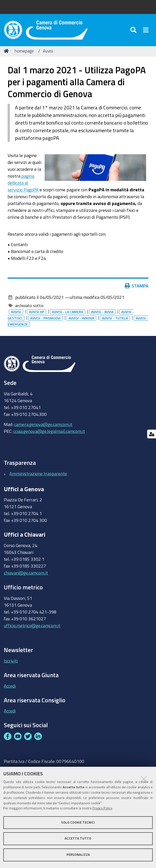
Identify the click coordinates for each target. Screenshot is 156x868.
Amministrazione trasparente (38, 474)
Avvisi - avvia (102, 313)
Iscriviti (11, 661)
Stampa (137, 286)
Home (7, 51)
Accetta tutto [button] (78, 838)
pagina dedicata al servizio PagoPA (23, 183)
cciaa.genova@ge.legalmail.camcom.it (49, 432)
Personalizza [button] (78, 855)
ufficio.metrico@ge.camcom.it (32, 626)
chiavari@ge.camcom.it (26, 573)
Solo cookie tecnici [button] (78, 822)
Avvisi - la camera (68, 313)
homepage (24, 51)
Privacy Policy (102, 808)
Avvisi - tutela (115, 319)
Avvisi (48, 51)
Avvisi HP (37, 313)
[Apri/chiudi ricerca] (134, 30)
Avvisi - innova (81, 319)
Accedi (10, 686)
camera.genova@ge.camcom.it (43, 425)
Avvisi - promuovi (45, 319)
